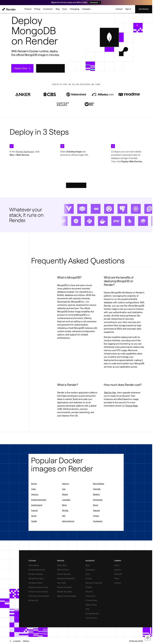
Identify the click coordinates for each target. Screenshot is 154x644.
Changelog (90, 570)
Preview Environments (38, 592)
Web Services (63, 570)
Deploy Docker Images (67, 596)
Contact (118, 583)
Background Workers (66, 579)
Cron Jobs (61, 583)
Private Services (64, 574)
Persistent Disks (35, 583)
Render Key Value (36, 579)
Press (117, 579)
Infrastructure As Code (38, 587)
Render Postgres (36, 574)
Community (91, 596)
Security (89, 592)
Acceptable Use (92, 614)
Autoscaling (34, 565)
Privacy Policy (91, 600)
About (117, 565)
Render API (33, 600)
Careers (118, 570)
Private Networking (37, 570)
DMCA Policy (91, 605)
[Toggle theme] (148, 638)
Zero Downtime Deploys (39, 596)
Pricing (89, 579)
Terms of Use (91, 618)
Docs (88, 574)
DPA (87, 609)
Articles (89, 587)
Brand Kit (118, 574)
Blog (88, 565)
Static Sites (62, 565)
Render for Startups (94, 583)
